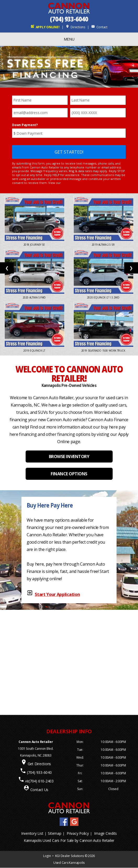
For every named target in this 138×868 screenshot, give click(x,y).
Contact (99, 27)
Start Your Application (57, 594)
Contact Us (39, 790)
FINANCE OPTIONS (69, 474)
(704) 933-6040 (69, 19)
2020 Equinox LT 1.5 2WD (103, 297)
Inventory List (32, 833)
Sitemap (54, 833)
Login (47, 856)
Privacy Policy (78, 833)
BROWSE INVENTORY (69, 456)
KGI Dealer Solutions (70, 856)
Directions (75, 27)
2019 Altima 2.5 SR (103, 245)
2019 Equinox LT (34, 351)
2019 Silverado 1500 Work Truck (104, 351)
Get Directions (39, 764)
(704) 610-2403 (41, 781)
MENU (69, 39)
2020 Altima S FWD (35, 297)
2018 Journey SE (35, 245)
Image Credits (105, 833)
